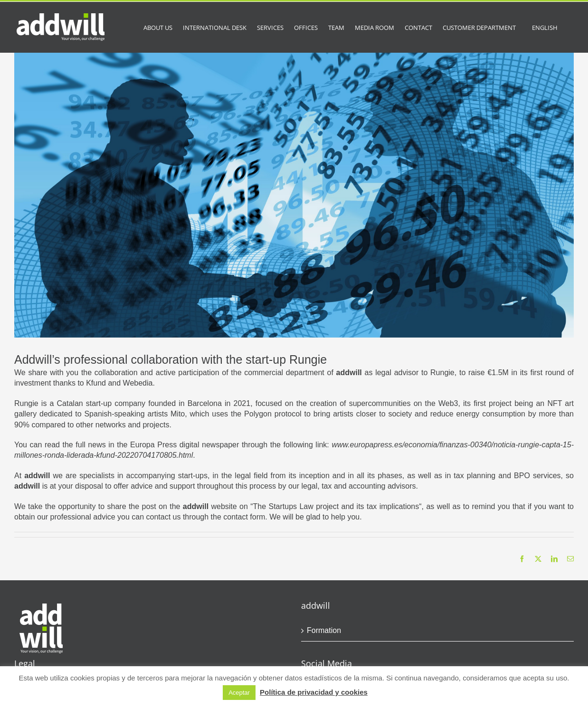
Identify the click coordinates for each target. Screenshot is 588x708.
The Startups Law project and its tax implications (336, 506)
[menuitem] (545, 27)
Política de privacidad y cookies (314, 692)
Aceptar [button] (239, 693)
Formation (324, 630)
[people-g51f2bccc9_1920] (294, 195)
